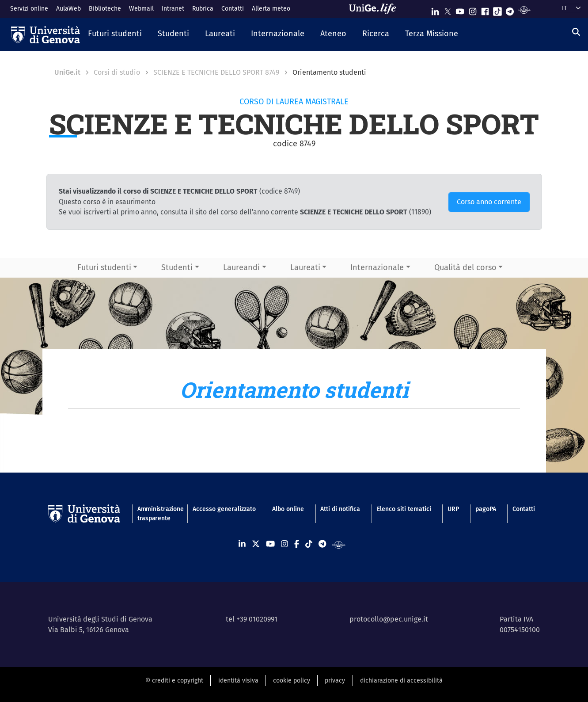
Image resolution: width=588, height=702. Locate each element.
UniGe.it (67, 72)
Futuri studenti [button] (104, 267)
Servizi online (29, 9)
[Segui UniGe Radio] (524, 10)
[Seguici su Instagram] (473, 10)
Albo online (288, 509)
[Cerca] (576, 32)
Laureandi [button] (241, 267)
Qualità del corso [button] (465, 267)
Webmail (141, 9)
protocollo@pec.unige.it (389, 619)
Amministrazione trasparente (157, 514)
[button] (115, 34)
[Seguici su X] (448, 10)
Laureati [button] (305, 267)
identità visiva (238, 681)
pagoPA (486, 509)
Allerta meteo (271, 9)
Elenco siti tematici (404, 509)
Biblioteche (105, 9)
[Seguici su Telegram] (510, 10)
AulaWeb (68, 9)
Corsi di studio (117, 72)
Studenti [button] (177, 267)
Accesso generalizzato (224, 509)
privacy (335, 681)
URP (453, 509)
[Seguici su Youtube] (460, 10)
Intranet (173, 9)
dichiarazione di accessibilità (401, 681)
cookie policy (292, 681)
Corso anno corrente (489, 202)
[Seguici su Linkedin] (435, 10)
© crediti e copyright (174, 681)
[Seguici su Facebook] (485, 10)
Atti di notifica (340, 509)
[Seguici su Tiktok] (497, 10)
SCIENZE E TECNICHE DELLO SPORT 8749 (216, 72)
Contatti (233, 9)
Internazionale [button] (377, 267)
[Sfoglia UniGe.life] (376, 9)
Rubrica (203, 9)
